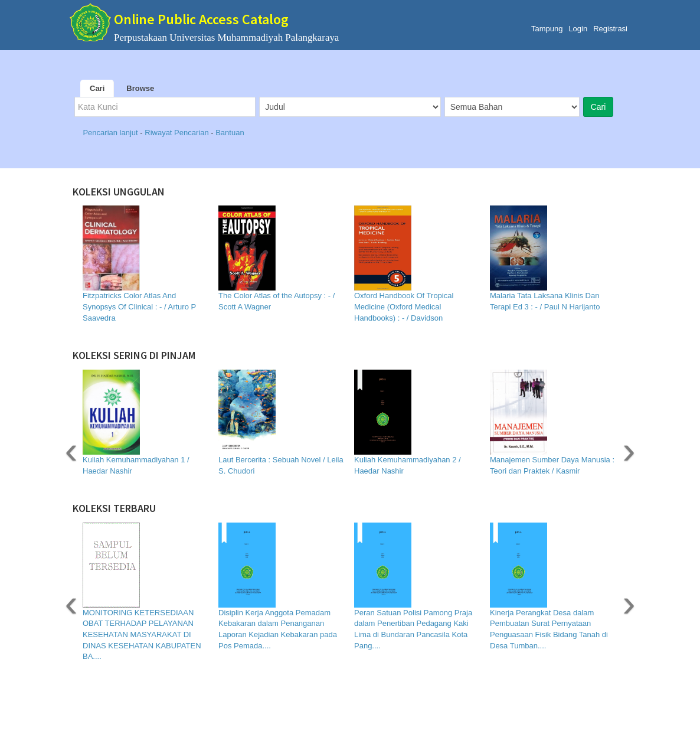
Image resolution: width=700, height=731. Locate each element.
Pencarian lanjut (111, 133)
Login (578, 29)
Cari (97, 88)
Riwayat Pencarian (178, 133)
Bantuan (230, 133)
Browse (140, 88)
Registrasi (610, 29)
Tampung (547, 29)
